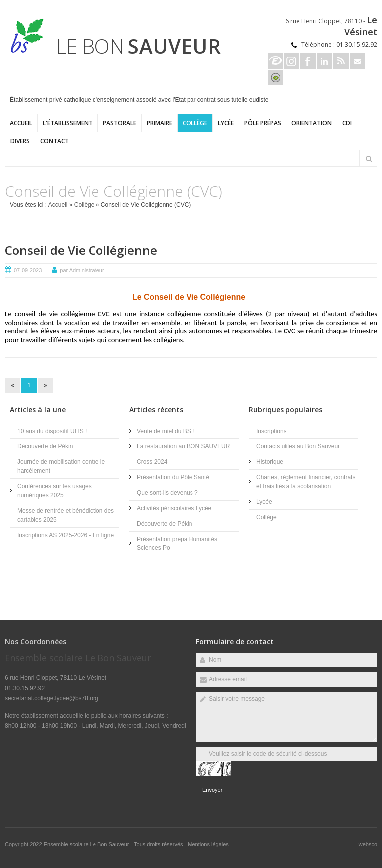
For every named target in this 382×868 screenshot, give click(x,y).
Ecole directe (275, 61)
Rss (341, 61)
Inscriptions (271, 431)
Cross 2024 (152, 462)
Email (357, 61)
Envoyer (212, 790)
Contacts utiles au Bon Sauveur (298, 446)
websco (368, 844)
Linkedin (325, 61)
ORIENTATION (312, 123)
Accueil (21, 123)
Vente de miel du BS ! (165, 431)
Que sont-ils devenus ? (167, 493)
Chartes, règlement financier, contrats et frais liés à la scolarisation (306, 482)
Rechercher (369, 159)
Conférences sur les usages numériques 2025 (54, 491)
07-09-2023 (28, 270)
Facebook (308, 61)
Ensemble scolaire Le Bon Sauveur (87, 844)
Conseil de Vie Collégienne (81, 250)
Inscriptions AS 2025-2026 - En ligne (66, 535)
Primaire (159, 123)
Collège (195, 123)
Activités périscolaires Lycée (174, 508)
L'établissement (68, 123)
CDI (347, 123)
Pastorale (120, 123)
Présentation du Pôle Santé (173, 477)
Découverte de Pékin (45, 446)
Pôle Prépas (263, 123)
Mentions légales (208, 844)
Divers (20, 141)
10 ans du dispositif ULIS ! (52, 431)
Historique (270, 462)
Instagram (292, 61)
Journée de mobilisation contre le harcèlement (61, 466)
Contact (54, 141)
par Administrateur (82, 270)
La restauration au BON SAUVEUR (183, 446)
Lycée (226, 123)
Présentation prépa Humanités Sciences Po (177, 543)
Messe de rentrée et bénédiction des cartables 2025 (66, 515)
